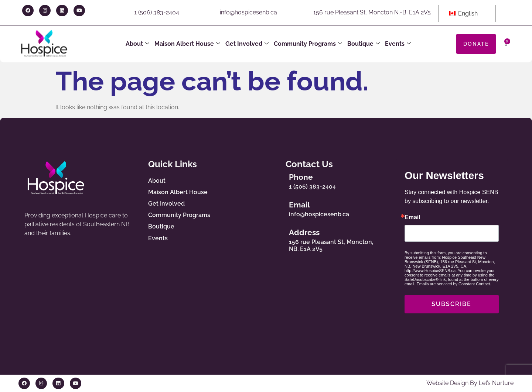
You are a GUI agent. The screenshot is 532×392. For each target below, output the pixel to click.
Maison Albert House (187, 44)
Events (398, 44)
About (137, 44)
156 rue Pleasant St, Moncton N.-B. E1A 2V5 (372, 12)
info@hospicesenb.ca (248, 12)
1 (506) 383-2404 (157, 12)
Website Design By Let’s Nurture (470, 383)
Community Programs (308, 44)
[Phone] (276, 180)
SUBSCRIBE (451, 304)
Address (304, 232)
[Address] (276, 239)
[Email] (276, 207)
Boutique (364, 44)
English (463, 13)
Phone (301, 177)
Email (299, 205)
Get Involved (247, 44)
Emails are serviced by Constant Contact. (454, 284)
